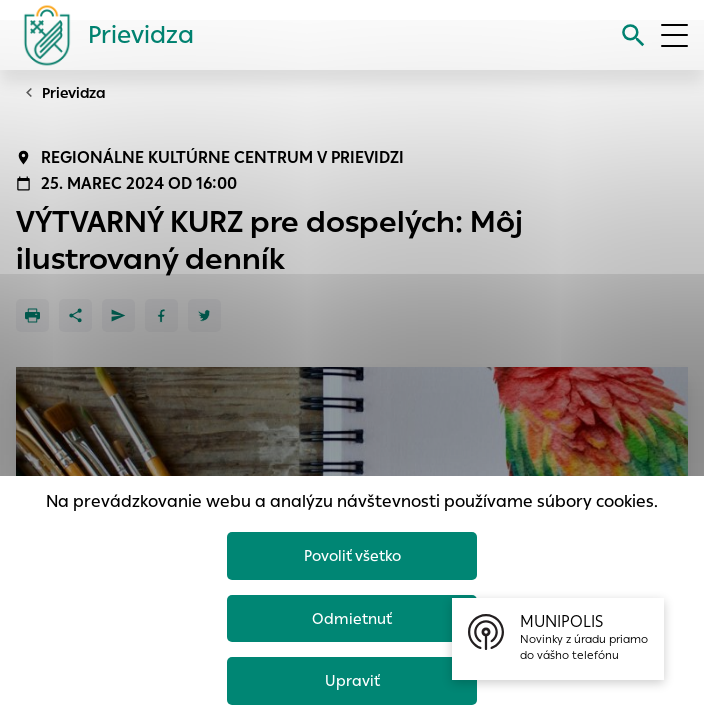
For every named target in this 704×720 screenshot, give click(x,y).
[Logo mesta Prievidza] (101, 35)
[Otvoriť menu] (674, 35)
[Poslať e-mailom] (118, 315)
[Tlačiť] (32, 315)
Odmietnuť (352, 618)
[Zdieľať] (75, 315)
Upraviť (352, 680)
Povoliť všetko (352, 555)
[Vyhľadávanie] (633, 35)
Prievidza (74, 93)
